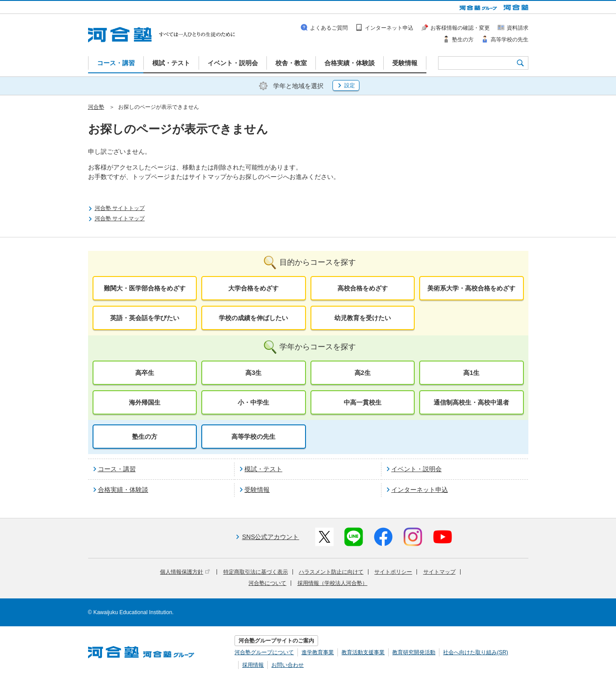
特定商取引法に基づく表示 (256, 572)
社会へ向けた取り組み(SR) (476, 652)
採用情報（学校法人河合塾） (332, 583)
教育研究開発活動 (414, 652)
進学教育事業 (318, 652)
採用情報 (253, 665)
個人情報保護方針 (185, 572)
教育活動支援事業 (363, 652)
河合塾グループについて (264, 652)
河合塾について (267, 583)
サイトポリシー (393, 572)
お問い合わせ (288, 665)
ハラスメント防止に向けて (331, 572)
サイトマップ (439, 572)
